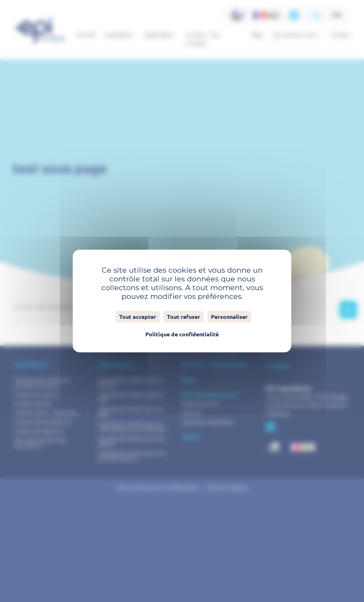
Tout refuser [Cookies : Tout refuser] (184, 317)
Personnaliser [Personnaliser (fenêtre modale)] (229, 317)
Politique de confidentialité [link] (182, 334)
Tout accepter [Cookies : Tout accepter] (138, 317)
